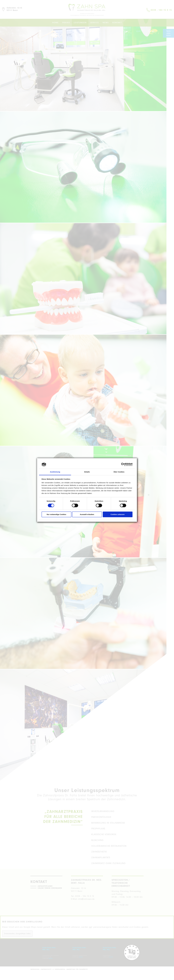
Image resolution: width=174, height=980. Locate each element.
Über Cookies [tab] (119, 472)
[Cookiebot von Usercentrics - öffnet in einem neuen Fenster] (123, 464)
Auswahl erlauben (87, 514)
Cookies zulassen (118, 514)
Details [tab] (87, 472)
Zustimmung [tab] (55, 472)
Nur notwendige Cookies (56, 514)
